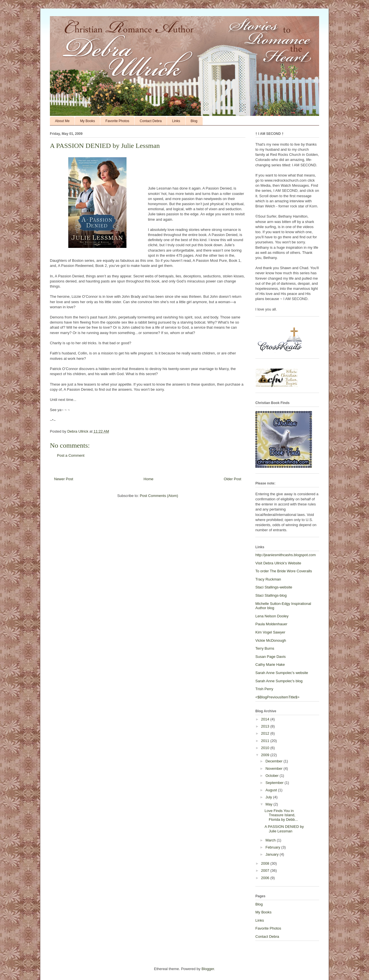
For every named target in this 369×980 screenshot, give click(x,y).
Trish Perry (264, 689)
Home (149, 479)
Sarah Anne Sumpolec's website (282, 673)
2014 (266, 719)
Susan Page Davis (271, 657)
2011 (266, 741)
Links (176, 121)
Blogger (208, 969)
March (271, 840)
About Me (62, 121)
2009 (266, 755)
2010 (266, 748)
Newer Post (64, 479)
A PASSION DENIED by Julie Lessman (284, 829)
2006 (266, 878)
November (275, 769)
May (270, 804)
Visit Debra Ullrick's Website (278, 563)
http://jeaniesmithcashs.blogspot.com (286, 555)
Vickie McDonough (271, 640)
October (273, 776)
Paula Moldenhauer (271, 624)
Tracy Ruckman (268, 579)
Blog (194, 121)
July (269, 797)
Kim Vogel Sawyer (270, 632)
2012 (266, 733)
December (275, 761)
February (273, 847)
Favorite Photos (117, 121)
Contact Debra (151, 121)
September (275, 783)
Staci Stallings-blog (271, 595)
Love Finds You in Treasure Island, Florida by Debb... (281, 815)
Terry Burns (265, 648)
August (272, 790)
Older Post (233, 479)
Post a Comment (71, 455)
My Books (87, 121)
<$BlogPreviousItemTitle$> (277, 697)
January (273, 854)
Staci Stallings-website (274, 587)
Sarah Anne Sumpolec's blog (279, 681)
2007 (266, 870)
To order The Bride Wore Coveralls (284, 571)
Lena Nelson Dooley (272, 616)
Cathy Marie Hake (270, 665)
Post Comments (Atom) (159, 496)
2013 (266, 726)
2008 (266, 863)
